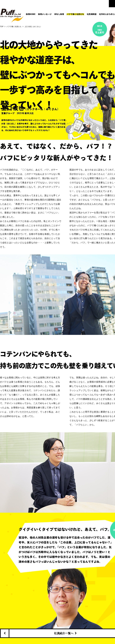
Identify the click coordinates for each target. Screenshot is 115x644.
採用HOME (31, 14)
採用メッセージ (45, 14)
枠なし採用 (59, 14)
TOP (2, 27)
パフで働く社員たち (75, 14)
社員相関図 (92, 14)
